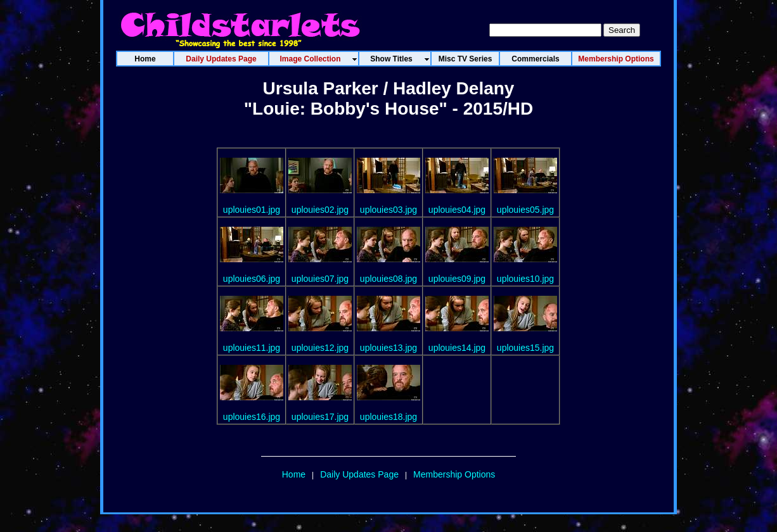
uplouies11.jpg (252, 348)
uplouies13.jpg (388, 348)
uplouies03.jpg (388, 210)
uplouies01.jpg (252, 210)
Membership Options (454, 474)
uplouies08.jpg (388, 279)
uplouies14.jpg (457, 348)
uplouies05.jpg (525, 210)
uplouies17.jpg (320, 417)
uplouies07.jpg (320, 279)
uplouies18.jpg (388, 417)
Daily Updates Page (359, 474)
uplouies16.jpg (252, 417)
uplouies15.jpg (525, 348)
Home (294, 474)
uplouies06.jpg (252, 279)
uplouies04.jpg (457, 210)
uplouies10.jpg (525, 279)
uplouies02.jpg (320, 210)
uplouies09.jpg (457, 279)
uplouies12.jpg (320, 348)
